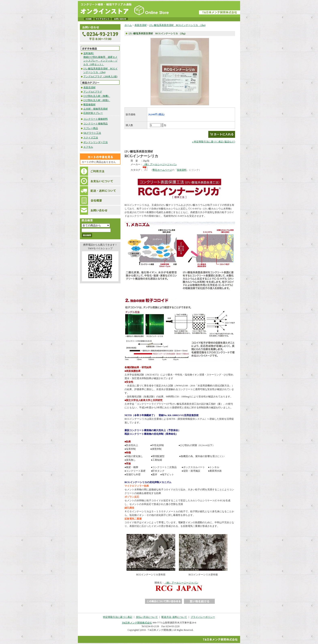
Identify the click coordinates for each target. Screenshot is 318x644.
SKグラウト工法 (92, 133)
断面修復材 (89, 105)
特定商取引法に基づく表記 (118, 617)
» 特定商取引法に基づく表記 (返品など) (214, 142)
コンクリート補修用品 (96, 124)
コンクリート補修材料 (96, 119)
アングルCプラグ (93, 92)
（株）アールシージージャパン (160, 164)
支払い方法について (147, 617)
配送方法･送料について (174, 617)
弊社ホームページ (162, 170)
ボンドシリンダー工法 (96, 142)
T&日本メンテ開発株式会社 (137, 623)
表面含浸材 (89, 87)
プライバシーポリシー (203, 617)
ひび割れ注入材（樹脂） (97, 100)
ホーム (128, 25)
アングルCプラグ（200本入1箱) (100, 77)
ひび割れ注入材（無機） (97, 96)
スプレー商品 (91, 128)
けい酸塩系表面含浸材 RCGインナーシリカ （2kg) (177, 25)
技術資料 (182, 170)
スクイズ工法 (91, 138)
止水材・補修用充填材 (96, 109)
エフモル (88, 147)
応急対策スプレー (93, 113)
